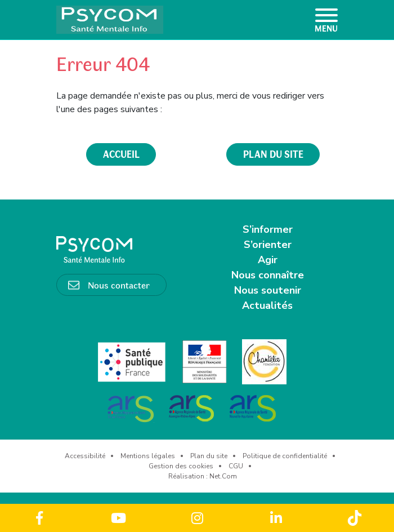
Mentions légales (148, 456)
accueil (121, 154)
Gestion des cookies (181, 466)
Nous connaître (268, 275)
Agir (268, 260)
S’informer (268, 229)
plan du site (273, 154)
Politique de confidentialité (285, 456)
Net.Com (223, 476)
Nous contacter (119, 285)
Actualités (267, 305)
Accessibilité (85, 456)
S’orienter (268, 245)
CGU (236, 466)
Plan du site (209, 456)
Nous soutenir (268, 290)
